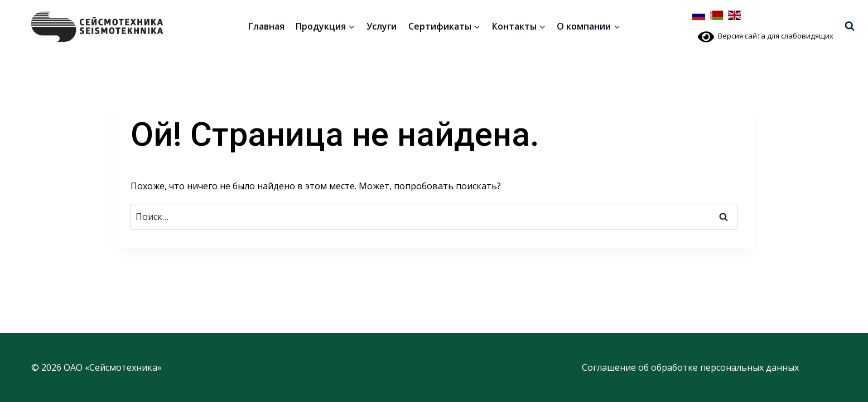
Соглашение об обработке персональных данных (690, 367)
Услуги (382, 26)
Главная (266, 26)
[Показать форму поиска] (850, 26)
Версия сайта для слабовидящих (766, 36)
